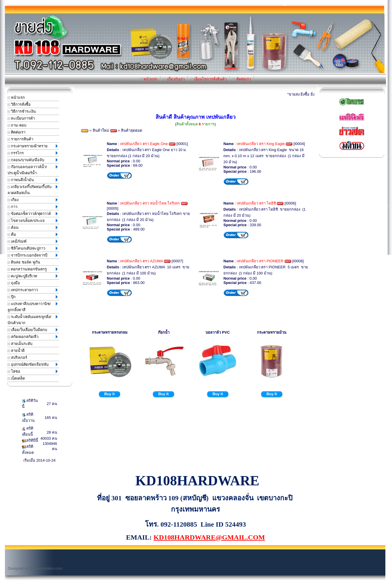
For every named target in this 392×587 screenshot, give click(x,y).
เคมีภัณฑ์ (33, 241)
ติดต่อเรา (242, 79)
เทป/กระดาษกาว (33, 290)
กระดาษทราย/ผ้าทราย (33, 146)
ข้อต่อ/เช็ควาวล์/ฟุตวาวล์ (33, 214)
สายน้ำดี (16, 351)
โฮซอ (33, 371)
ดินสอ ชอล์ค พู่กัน (24, 262)
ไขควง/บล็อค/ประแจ (33, 221)
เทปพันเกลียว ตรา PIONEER (260, 261)
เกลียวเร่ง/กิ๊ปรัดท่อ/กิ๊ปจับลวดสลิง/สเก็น (33, 190)
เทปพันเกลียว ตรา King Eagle (261, 144)
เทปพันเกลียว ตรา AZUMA (141, 261)
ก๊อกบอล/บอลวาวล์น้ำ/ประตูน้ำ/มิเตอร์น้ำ (33, 170)
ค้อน (33, 227)
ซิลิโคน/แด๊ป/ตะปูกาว (33, 248)
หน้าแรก (149, 79)
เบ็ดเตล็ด (16, 378)
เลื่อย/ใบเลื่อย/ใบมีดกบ (33, 330)
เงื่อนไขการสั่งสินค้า (209, 79)
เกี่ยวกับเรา (174, 79)
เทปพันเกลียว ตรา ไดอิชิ (256, 203)
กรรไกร (33, 153)
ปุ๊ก (33, 297)
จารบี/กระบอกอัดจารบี (33, 255)
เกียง (33, 200)
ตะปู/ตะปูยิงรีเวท (33, 276)
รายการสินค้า (20, 139)
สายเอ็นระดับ (20, 344)
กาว (33, 207)
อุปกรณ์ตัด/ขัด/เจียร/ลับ (33, 364)
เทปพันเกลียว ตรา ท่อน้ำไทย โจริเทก (150, 203)
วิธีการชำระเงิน (22, 111)
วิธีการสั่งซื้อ (19, 104)
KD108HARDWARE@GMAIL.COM (209, 537)
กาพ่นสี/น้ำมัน (33, 180)
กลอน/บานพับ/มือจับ (33, 160)
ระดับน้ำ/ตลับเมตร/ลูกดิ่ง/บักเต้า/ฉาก (33, 320)
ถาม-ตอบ (17, 125)
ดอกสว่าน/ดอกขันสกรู (33, 269)
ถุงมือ (14, 283)
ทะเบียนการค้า (21, 118)
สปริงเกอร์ (17, 357)
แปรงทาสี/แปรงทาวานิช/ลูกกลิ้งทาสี (33, 307)
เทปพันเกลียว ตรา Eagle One (144, 144)
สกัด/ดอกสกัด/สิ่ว (33, 337)
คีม (33, 234)
